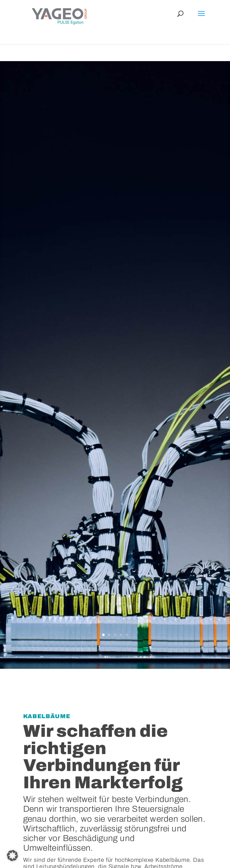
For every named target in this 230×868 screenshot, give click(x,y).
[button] (12, 856)
